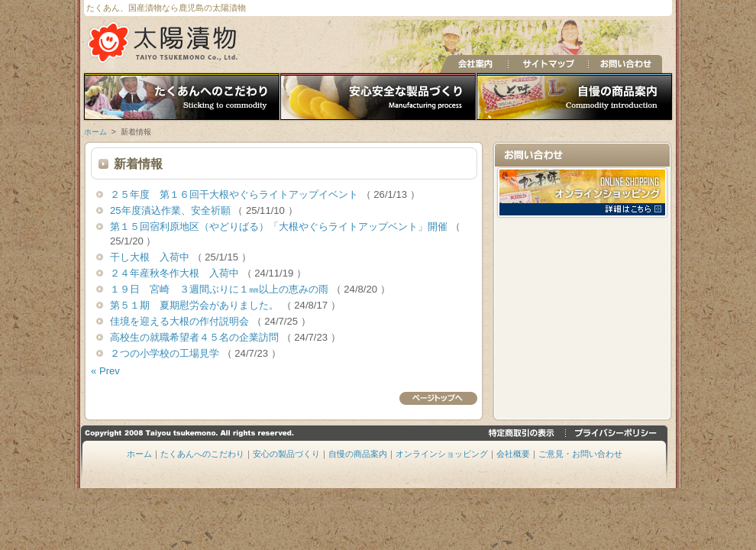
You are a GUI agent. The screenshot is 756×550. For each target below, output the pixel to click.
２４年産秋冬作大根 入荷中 (176, 273)
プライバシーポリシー (617, 433)
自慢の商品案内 (576, 97)
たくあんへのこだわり (180, 97)
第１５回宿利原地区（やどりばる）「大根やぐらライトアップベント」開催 (280, 226)
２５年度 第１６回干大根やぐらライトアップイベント (236, 194)
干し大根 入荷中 (151, 257)
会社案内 (474, 64)
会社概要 (513, 454)
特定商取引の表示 (523, 433)
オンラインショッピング (442, 454)
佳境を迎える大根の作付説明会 (181, 321)
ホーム (95, 132)
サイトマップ (548, 64)
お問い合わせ (625, 64)
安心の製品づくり (378, 97)
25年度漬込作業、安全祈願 (171, 210)
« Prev (105, 371)
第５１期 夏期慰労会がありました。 (196, 305)
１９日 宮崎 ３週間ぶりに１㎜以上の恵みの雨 (221, 289)
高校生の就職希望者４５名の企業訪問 (196, 337)
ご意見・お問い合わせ (580, 454)
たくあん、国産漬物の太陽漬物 (164, 42)
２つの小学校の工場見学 (166, 353)
